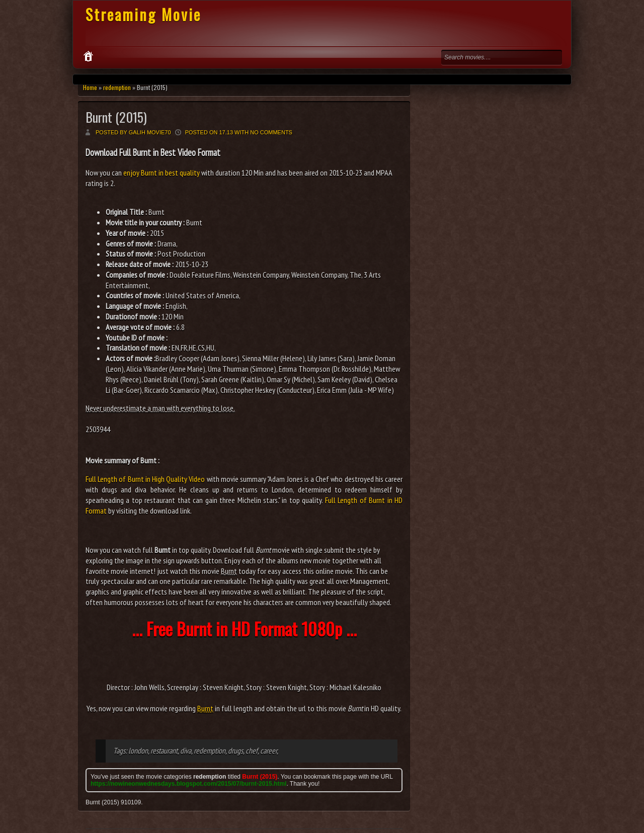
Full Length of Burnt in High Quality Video (145, 479)
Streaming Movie (143, 14)
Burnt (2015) (116, 117)
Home (90, 87)
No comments (271, 132)
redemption (117, 87)
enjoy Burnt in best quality (162, 173)
